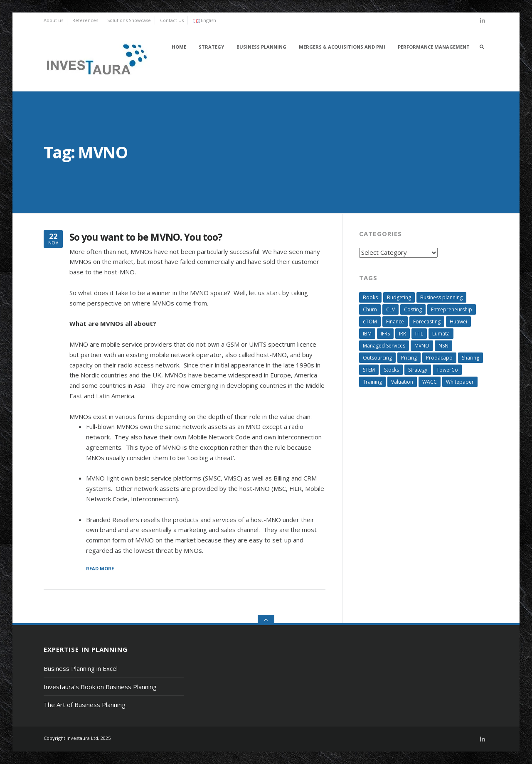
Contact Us (172, 20)
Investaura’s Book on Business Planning (100, 687)
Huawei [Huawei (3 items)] (458, 322)
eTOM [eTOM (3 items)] (370, 322)
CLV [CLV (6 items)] (390, 309)
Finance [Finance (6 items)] (395, 322)
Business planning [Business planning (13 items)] (441, 297)
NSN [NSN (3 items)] (443, 346)
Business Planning (261, 47)
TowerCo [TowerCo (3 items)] (447, 370)
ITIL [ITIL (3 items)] (419, 334)
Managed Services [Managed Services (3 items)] (384, 346)
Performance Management (434, 47)
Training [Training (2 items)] (372, 382)
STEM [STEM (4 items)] (369, 370)
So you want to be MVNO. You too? (146, 237)
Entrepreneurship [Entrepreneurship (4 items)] (452, 309)
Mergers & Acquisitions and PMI (342, 47)
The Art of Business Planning (85, 705)
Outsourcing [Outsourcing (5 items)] (377, 358)
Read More (100, 569)
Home (179, 47)
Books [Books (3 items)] (370, 297)
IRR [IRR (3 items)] (403, 334)
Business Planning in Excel (81, 668)
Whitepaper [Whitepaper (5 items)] (460, 382)
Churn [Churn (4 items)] (370, 309)
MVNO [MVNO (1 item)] (422, 346)
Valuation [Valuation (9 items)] (402, 382)
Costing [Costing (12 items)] (413, 309)
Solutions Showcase (129, 20)
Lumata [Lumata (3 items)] (441, 334)
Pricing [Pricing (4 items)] (409, 358)
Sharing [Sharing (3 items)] (470, 358)
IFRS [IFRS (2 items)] (385, 334)
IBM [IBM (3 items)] (367, 334)
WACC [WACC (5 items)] (430, 382)
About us (53, 20)
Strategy (211, 47)
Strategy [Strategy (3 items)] (418, 370)
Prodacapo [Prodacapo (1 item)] (439, 358)
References (85, 20)
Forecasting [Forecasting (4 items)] (427, 322)
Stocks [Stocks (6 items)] (392, 370)
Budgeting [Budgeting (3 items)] (399, 297)
